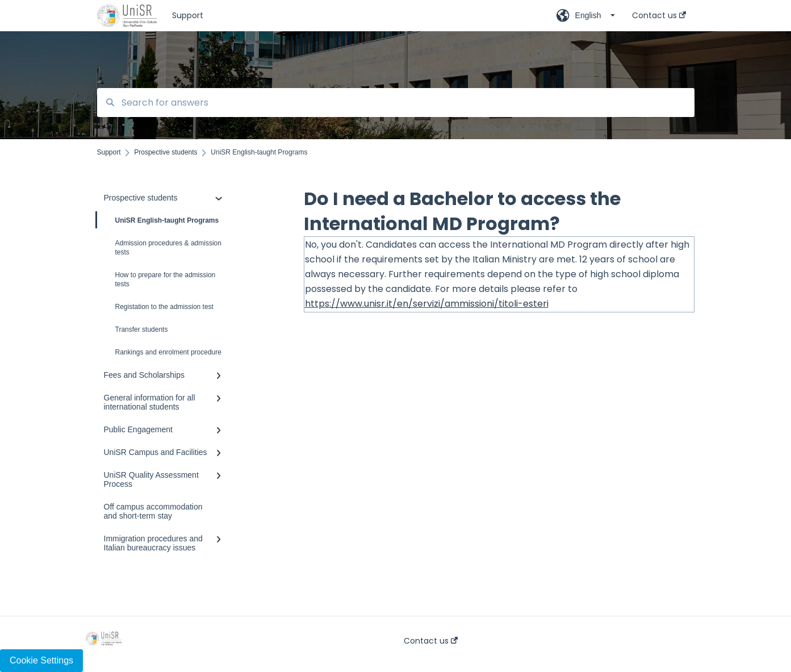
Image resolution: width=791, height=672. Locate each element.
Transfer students (142, 329)
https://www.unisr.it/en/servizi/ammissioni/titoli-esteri (427, 304)
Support (188, 15)
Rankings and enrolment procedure (168, 352)
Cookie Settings (41, 660)
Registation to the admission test (164, 307)
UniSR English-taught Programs (158, 220)
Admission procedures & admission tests (168, 248)
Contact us (431, 641)
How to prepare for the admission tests (166, 279)
